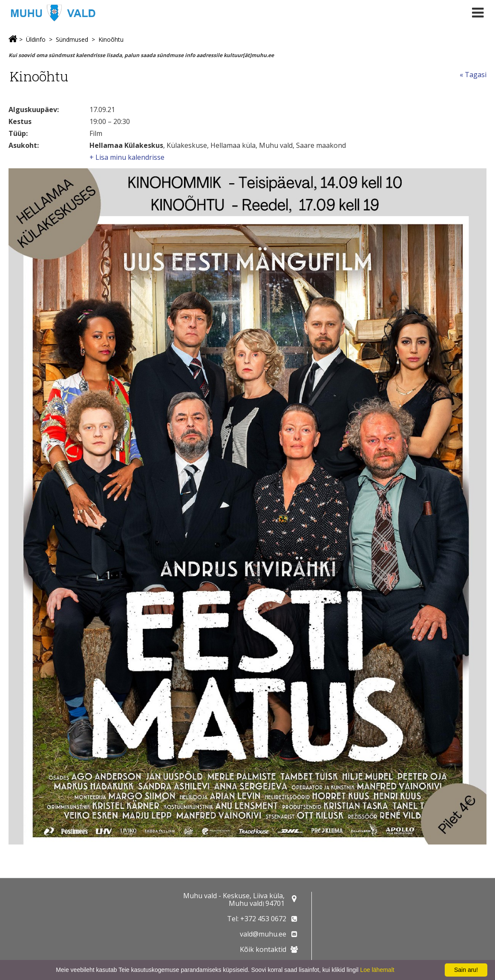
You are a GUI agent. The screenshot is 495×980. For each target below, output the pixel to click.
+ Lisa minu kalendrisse (127, 157)
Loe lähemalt (377, 970)
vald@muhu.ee (263, 934)
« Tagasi (473, 75)
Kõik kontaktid (263, 949)
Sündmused (72, 39)
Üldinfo (36, 39)
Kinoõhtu (111, 39)
